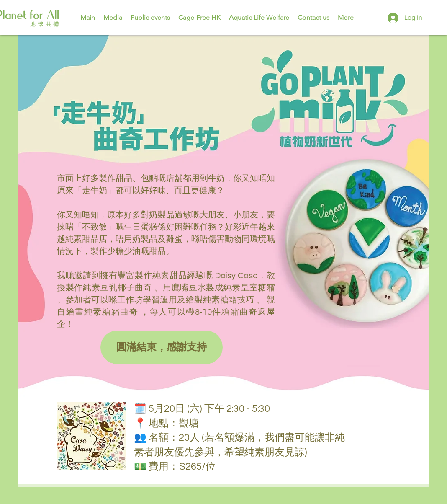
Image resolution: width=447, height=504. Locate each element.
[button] (162, 347)
